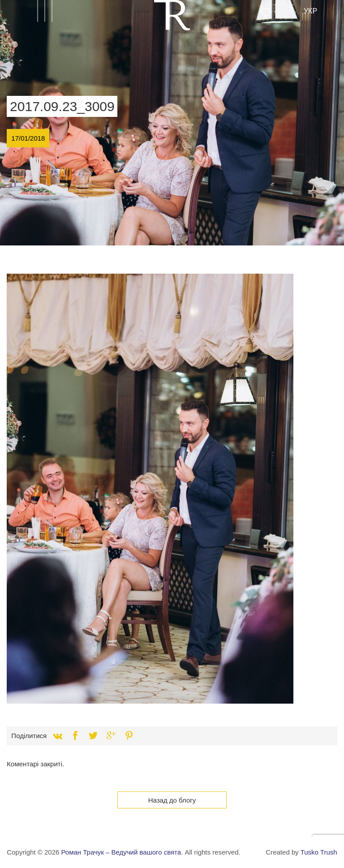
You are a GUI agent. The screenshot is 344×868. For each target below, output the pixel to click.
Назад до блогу (172, 800)
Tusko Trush (319, 852)
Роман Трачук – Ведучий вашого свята (121, 852)
